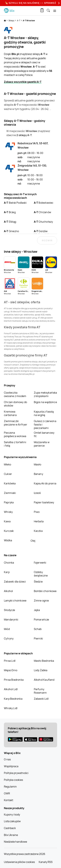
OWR (7, 793)
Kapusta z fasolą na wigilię (44, 413)
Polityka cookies (13, 780)
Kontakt (9, 800)
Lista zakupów (12, 821)
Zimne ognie (41, 601)
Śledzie (38, 582)
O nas (7, 759)
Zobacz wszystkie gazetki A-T (23, 82)
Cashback (10, 828)
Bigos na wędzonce (45, 402)
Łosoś (37, 493)
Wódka (8, 540)
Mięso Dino (11, 670)
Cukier (8, 474)
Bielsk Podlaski (15, 203)
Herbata (39, 521)
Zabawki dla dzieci (15, 582)
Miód (7, 629)
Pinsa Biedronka (14, 680)
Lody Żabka (41, 670)
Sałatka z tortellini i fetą (15, 444)
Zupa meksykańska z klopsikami (45, 394)
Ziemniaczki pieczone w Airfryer (16, 423)
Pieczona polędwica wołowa (15, 434)
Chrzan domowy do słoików (15, 404)
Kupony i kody (12, 815)
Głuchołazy (43, 222)
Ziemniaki (10, 493)
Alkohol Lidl (11, 689)
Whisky (8, 512)
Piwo (37, 512)
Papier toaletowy (44, 502)
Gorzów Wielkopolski (41, 233)
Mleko (7, 464)
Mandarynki (11, 620)
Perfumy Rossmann (40, 691)
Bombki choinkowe (45, 591)
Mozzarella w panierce (42, 444)
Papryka (9, 502)
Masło (38, 464)
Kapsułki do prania (45, 483)
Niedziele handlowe (15, 842)
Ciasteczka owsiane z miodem (15, 394)
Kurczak (9, 531)
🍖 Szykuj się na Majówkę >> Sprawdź (31, 3)
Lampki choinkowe (15, 601)
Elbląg (10, 222)
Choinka (9, 563)
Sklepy (12, 21)
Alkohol (8, 591)
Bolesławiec (44, 203)
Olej (33, 541)
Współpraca (11, 766)
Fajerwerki (40, 563)
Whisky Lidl (11, 708)
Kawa (7, 521)
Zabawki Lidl (41, 699)
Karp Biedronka (13, 699)
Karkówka (10, 483)
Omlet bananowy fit (44, 434)
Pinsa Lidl (10, 661)
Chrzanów (42, 212)
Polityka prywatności (16, 773)
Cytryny (9, 638)
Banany (38, 474)
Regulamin (10, 787)
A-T (19, 21)
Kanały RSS (46, 862)
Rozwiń (47, 240)
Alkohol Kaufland (44, 680)
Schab (38, 629)
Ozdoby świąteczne (41, 574)
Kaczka (38, 531)
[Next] (58, 3)
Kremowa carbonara (10, 413)
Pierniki (39, 638)
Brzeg (10, 212)
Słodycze (10, 610)
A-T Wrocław (29, 21)
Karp (7, 572)
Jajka (37, 610)
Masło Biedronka (44, 661)
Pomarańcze (41, 620)
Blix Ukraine (11, 835)
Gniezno (11, 231)
